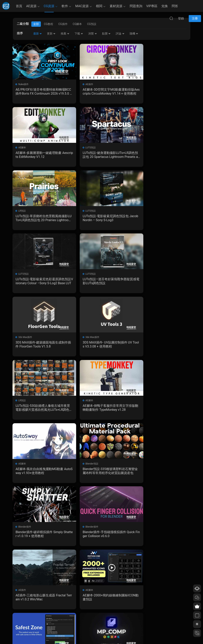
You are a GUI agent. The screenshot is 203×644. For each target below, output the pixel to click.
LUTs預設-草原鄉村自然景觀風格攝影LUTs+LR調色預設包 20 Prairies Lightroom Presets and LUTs (101, 155)
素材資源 (116, 6)
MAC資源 (82, 6)
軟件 (65, 6)
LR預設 (83, 148)
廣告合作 (77, 623)
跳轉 (132, 560)
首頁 (19, 6)
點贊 (106, 34)
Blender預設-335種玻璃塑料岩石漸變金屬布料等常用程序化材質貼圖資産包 (101, 346)
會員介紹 (77, 612)
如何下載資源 (80, 606)
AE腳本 (143, 84)
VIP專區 (152, 6)
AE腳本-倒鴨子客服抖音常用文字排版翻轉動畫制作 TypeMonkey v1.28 (161, 283)
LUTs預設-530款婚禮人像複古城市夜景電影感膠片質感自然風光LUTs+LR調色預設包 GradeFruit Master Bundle (101, 283)
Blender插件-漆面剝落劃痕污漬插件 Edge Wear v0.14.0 (101, 537)
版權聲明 (77, 617)
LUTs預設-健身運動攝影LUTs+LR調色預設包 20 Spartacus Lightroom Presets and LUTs (41, 155)
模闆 (99, 6)
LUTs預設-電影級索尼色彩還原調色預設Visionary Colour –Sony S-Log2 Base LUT (41, 219)
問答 (175, 6)
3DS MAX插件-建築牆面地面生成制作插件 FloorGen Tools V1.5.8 (161, 219)
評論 (120, 34)
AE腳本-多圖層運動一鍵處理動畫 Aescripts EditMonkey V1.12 (162, 92)
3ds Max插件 (147, 212)
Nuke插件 (24, 84)
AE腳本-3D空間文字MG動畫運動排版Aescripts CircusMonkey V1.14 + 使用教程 (101, 92)
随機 (134, 34)
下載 (79, 34)
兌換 (165, 6)
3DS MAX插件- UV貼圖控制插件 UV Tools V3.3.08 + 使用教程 (41, 283)
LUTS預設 (24, 148)
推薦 (65, 34)
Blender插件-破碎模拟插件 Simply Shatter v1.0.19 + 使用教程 (162, 346)
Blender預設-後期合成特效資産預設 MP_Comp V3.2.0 (101, 474)
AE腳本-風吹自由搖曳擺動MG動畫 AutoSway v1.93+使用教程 (40, 346)
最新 (38, 34)
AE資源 (31, 6)
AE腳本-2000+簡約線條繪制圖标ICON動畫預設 (162, 410)
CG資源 (49, 6)
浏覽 (92, 34)
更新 (51, 34)
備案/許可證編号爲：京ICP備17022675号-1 (101, 634)
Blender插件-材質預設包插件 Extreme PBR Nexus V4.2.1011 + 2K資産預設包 (162, 474)
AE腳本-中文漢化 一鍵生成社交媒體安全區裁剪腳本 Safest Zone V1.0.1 (41, 474)
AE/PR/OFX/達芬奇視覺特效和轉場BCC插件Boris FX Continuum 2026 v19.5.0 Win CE (41, 92)
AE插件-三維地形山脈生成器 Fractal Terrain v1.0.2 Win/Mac (101, 410)
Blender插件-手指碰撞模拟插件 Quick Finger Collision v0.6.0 (41, 410)
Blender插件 (146, 339)
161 (101, 560)
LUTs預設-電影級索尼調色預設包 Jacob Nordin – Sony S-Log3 (162, 155)
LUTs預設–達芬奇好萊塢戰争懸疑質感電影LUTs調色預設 (101, 219)
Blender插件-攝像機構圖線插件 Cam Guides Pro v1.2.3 (40, 537)
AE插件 (83, 84)
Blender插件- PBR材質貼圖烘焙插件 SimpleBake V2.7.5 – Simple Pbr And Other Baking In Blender (162, 537)
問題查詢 (136, 6)
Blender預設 (86, 339)
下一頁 (112, 560)
